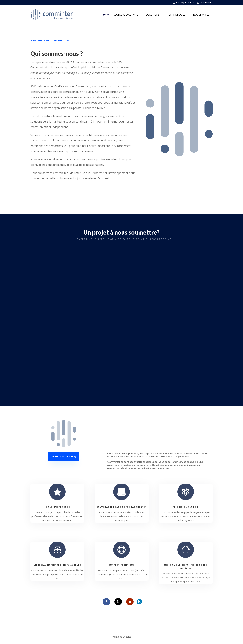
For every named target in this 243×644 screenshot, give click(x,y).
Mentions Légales (122, 637)
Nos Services (201, 15)
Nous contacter (63, 457)
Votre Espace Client (184, 3)
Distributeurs (205, 3)
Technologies (176, 15)
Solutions (153, 15)
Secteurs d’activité (126, 15)
